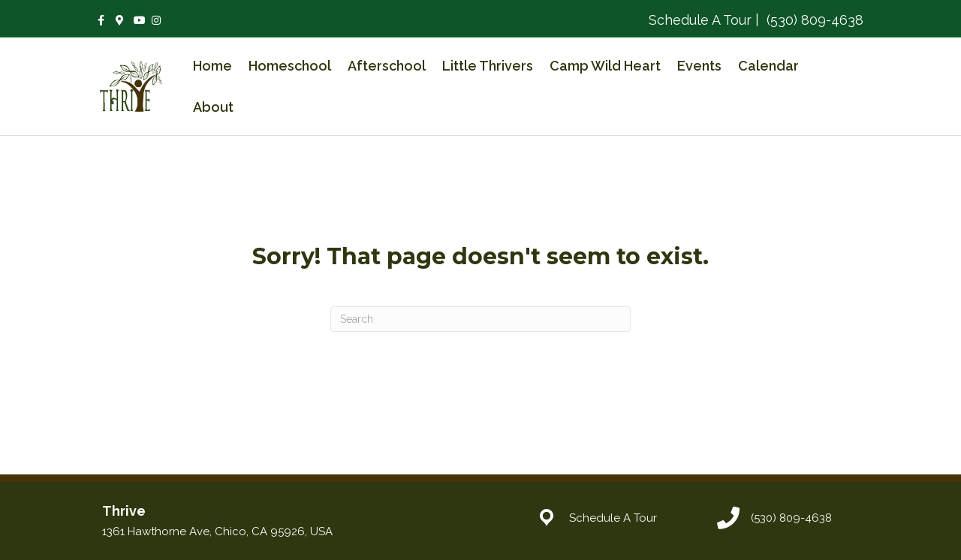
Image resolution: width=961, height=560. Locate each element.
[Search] (480, 319)
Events (699, 66)
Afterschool (387, 66)
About (213, 107)
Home (212, 66)
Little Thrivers (488, 66)
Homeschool (290, 66)
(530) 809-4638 (813, 20)
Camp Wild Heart (605, 66)
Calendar (768, 66)
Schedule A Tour (700, 20)
